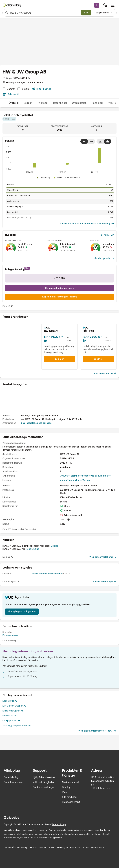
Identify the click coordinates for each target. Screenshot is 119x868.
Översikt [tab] (14, 103)
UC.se (86, 848)
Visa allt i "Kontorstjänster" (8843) (97, 731)
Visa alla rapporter (105, 374)
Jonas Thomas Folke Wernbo (75, 480)
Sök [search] (86, 13)
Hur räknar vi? (107, 235)
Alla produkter (70, 797)
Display (66, 787)
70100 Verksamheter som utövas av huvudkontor (85, 476)
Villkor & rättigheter (43, 782)
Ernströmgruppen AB (13, 711)
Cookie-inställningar (44, 787)
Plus (65, 792)
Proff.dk (43, 848)
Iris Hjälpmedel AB (12, 721)
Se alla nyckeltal (104, 258)
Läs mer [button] (59, 359)
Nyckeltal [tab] (43, 103)
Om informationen (13, 782)
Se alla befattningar (105, 582)
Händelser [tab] (97, 103)
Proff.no (34, 848)
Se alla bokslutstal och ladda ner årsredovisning (87, 224)
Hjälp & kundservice (44, 777)
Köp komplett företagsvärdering (60, 297)
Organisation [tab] (79, 103)
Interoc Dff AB (10, 716)
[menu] (113, 5)
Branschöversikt (71, 802)
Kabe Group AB (10, 701)
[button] (97, 5)
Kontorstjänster (10, 635)
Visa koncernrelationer (103, 557)
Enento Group (59, 824)
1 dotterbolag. (33, 549)
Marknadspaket (71, 782)
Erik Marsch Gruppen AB (14, 706)
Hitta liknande (42, 89)
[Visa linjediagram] (100, 141)
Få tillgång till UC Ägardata (22, 612)
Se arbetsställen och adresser (37, 423)
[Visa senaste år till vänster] (84, 141)
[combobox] (45, 13)
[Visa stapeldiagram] (108, 141)
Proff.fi (52, 848)
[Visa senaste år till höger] (91, 141)
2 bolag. (55, 546)
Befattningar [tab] (60, 103)
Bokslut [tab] (28, 103)
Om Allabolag (11, 777)
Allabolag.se (62, 848)
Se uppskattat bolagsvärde (59, 288)
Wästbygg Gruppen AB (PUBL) (17, 726)
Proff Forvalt (75, 848)
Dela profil (11, 94)
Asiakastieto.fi (97, 848)
